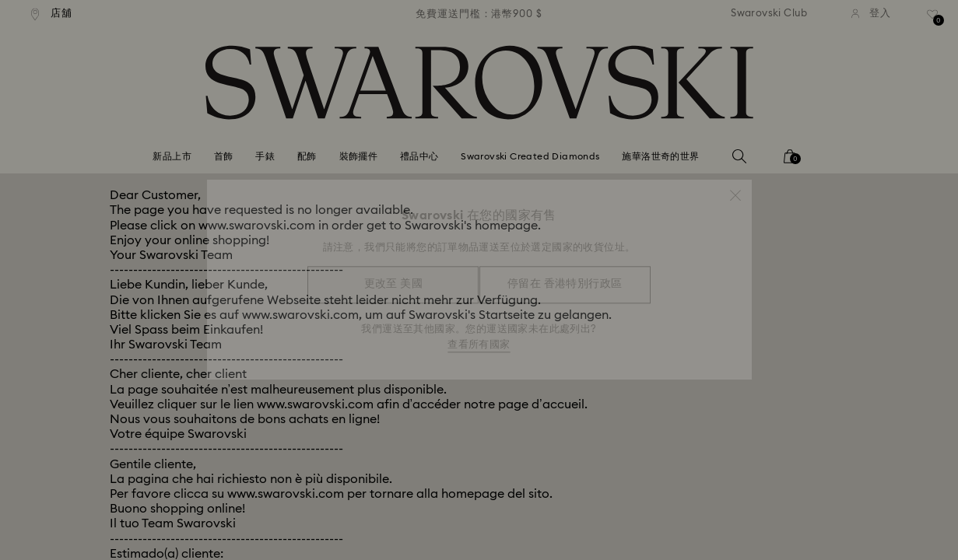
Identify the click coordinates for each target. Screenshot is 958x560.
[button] (735, 188)
